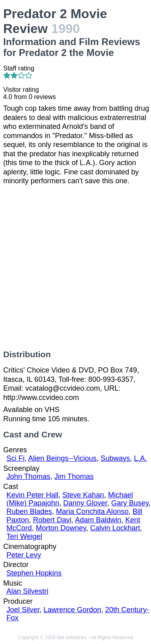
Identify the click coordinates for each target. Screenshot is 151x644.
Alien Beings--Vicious (62, 458)
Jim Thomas (74, 476)
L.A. (141, 458)
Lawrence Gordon (72, 610)
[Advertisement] (75, 268)
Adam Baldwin (98, 520)
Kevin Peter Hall (32, 495)
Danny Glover (85, 503)
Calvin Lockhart (115, 528)
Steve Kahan (83, 495)
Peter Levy (24, 555)
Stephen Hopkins (34, 573)
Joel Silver (23, 610)
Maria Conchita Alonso (92, 511)
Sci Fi (16, 458)
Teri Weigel (24, 536)
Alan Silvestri (27, 591)
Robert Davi (52, 520)
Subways (115, 458)
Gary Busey (130, 503)
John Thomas (28, 476)
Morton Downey (61, 528)
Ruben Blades (29, 511)
